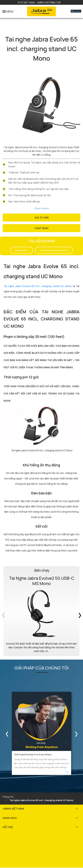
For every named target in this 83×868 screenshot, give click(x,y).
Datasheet (22, 250)
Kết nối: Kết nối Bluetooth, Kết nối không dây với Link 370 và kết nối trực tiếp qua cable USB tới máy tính (43, 181)
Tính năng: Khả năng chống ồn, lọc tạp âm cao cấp (38, 189)
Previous (6, 733)
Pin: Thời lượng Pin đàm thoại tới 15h (30, 195)
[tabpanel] (41, 104)
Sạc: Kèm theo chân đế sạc (24, 201)
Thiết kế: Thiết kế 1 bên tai (24, 172)
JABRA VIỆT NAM (13, 808)
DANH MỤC (10, 817)
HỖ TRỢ (8, 826)
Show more (42, 208)
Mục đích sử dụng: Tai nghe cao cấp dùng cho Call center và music (44, 164)
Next (77, 733)
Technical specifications (54, 250)
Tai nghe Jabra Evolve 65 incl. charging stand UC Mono (38, 286)
